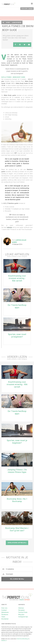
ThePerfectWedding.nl (23, 639)
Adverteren (5, 612)
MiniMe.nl (4, 641)
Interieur (21, 608)
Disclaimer (5, 619)
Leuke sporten (17, 22)
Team (3, 617)
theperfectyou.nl (9, 4)
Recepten (22, 610)
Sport (8, 22)
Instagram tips (23, 617)
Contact (4, 610)
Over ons (4, 608)
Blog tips (21, 615)
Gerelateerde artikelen (17, 543)
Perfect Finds (23, 612)
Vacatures (5, 615)
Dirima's (31, 9)
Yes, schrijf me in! (17, 579)
